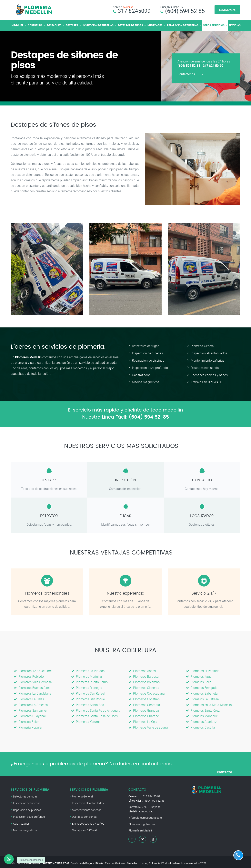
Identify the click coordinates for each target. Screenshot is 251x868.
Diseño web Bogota (83, 860)
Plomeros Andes (142, 670)
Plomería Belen (26, 719)
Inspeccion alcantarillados (209, 353)
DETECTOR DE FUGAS (131, 25)
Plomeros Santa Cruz (203, 708)
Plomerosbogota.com (142, 821)
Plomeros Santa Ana (88, 703)
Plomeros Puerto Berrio (89, 681)
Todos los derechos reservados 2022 (184, 860)
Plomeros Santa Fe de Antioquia (96, 708)
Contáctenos (186, 74)
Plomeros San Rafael (88, 692)
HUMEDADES (155, 25)
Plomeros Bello (199, 681)
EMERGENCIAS (227, 10)
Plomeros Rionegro (87, 686)
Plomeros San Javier (30, 708)
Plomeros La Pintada (88, 670)
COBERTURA (35, 25)
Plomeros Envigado (202, 686)
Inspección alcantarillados (88, 800)
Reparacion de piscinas (148, 360)
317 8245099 (134, 11)
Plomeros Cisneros (144, 686)
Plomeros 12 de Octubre (33, 670)
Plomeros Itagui (199, 675)
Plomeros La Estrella (202, 697)
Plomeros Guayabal (30, 714)
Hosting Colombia (150, 860)
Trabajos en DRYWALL (206, 381)
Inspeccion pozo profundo (150, 367)
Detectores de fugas (146, 346)
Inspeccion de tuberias (147, 353)
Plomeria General (203, 346)
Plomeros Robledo (29, 675)
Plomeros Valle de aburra (148, 725)
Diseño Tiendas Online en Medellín (116, 860)
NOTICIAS (235, 25)
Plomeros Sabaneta (202, 692)
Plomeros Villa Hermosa (33, 681)
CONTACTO (225, 761)
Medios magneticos (146, 381)
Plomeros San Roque (88, 697)
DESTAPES (72, 25)
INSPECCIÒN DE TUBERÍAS (98, 25)
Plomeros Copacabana (147, 692)
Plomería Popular (28, 725)
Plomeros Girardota (144, 703)
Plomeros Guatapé (144, 714)
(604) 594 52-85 (185, 11)
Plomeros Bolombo (144, 681)
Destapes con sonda (205, 367)
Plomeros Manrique (202, 714)
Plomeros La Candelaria (33, 692)
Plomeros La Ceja (143, 719)
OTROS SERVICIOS (214, 25)
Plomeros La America (31, 703)
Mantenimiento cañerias (208, 360)
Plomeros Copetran (144, 697)
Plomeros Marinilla (87, 675)
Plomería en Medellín (141, 828)
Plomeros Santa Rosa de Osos (94, 714)
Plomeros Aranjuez (201, 719)
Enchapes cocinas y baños (209, 374)
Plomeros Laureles (29, 697)
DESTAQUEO (54, 25)
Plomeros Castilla (200, 725)
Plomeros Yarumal (86, 719)
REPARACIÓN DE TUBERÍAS (183, 25)
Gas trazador (141, 374)
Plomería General (82, 793)
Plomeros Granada (144, 708)
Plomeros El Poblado (203, 670)
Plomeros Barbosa (144, 675)
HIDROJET (17, 25)
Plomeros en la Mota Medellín (209, 703)
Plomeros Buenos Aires (32, 686)
